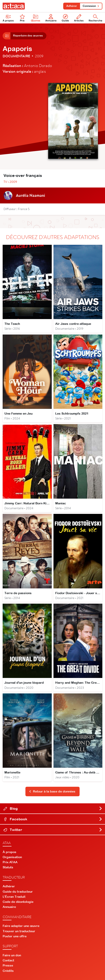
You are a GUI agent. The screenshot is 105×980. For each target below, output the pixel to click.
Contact (8, 960)
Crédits (8, 971)
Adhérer (72, 6)
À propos (8, 18)
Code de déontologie (18, 902)
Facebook (53, 819)
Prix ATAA (10, 862)
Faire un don (12, 955)
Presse (8, 965)
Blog (53, 808)
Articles (79, 18)
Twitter (53, 830)
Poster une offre (15, 936)
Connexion (91, 6)
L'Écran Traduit (14, 897)
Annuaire (51, 18)
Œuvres (36, 18)
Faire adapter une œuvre (21, 926)
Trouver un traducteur (19, 931)
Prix (22, 18)
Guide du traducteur (18, 892)
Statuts (8, 867)
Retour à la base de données (52, 791)
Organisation (12, 857)
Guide (65, 18)
